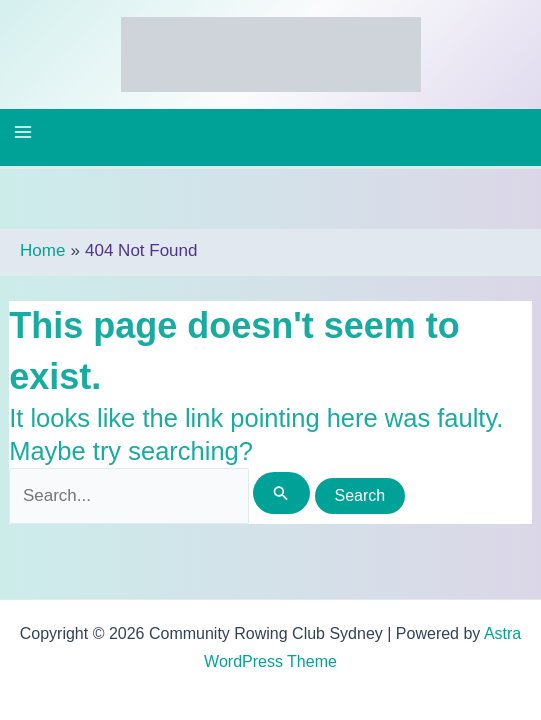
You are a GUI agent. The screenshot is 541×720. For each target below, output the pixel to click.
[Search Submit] (281, 493)
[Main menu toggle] (23, 132)
